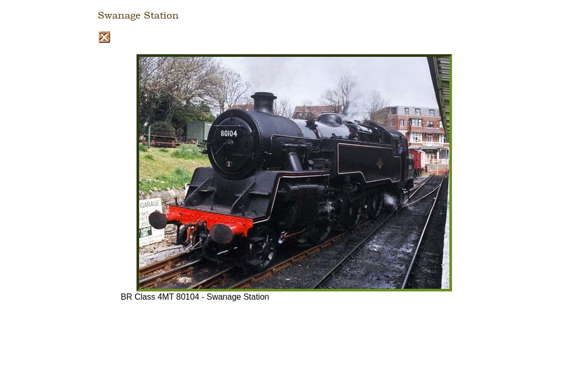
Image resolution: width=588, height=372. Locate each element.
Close (104, 37)
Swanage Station (138, 16)
